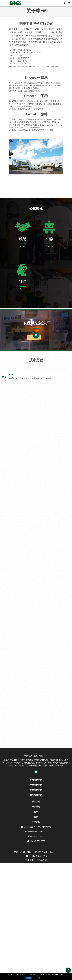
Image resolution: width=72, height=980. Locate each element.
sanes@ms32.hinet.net (36, 933)
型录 (36, 913)
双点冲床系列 (36, 891)
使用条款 (29, 961)
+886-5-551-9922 (36, 937)
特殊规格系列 (36, 896)
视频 (36, 918)
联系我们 (36, 923)
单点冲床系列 (36, 886)
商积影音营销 (41, 957)
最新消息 (36, 908)
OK (29, 978)
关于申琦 (36, 903)
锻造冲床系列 (36, 881)
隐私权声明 (42, 961)
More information (40, 978)
